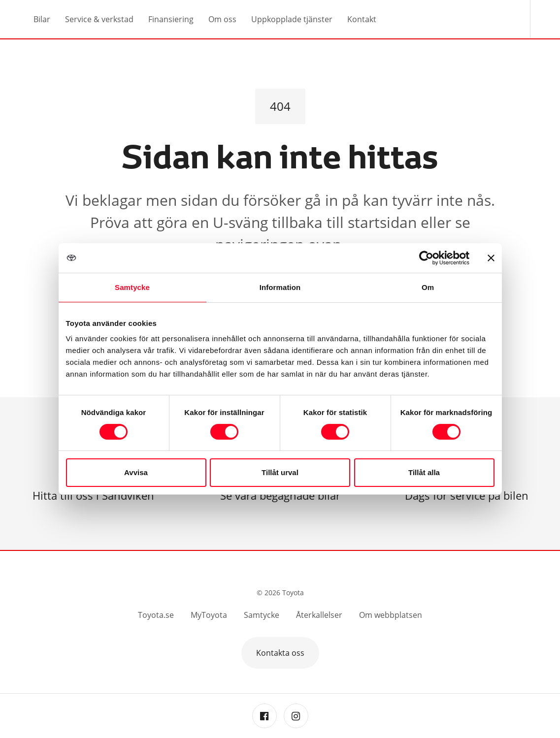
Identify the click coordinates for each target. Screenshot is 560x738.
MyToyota (209, 615)
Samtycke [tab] (132, 287)
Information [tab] (280, 287)
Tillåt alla (424, 472)
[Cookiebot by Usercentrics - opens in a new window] (426, 258)
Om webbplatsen (391, 615)
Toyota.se (156, 615)
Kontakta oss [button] (280, 653)
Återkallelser (319, 615)
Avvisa (136, 472)
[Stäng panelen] (491, 258)
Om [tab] (428, 287)
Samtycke (262, 615)
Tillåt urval (280, 472)
